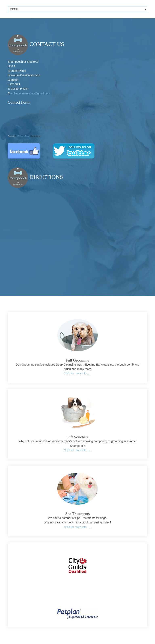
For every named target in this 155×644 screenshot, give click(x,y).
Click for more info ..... (77, 373)
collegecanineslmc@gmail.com (31, 93)
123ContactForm (23, 136)
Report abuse (35, 136)
